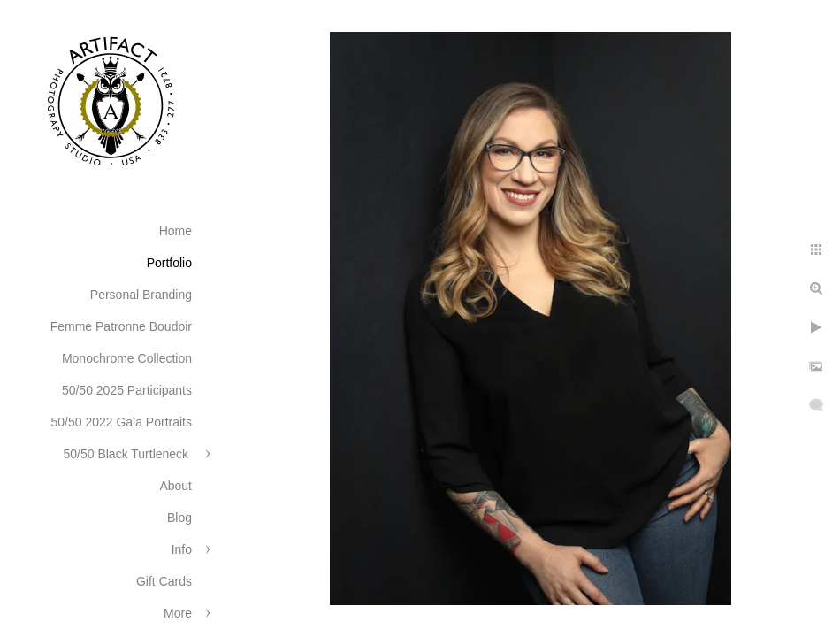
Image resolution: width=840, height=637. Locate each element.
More (178, 613)
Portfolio (169, 263)
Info (182, 549)
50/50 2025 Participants (127, 390)
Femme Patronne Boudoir (121, 326)
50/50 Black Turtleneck (127, 454)
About (176, 486)
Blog (179, 518)
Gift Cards (164, 581)
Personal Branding (141, 295)
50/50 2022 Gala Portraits (121, 422)
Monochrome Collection (127, 358)
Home (176, 231)
